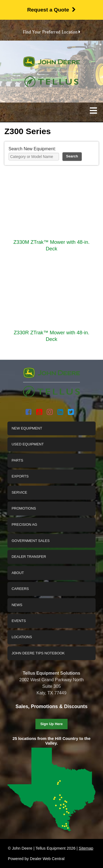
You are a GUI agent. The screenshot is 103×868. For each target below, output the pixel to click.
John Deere (51, 64)
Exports (20, 476)
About (18, 573)
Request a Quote (51, 10)
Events (19, 621)
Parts (17, 460)
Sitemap (86, 848)
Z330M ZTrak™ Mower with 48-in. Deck (51, 245)
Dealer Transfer (29, 557)
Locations (22, 637)
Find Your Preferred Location (51, 32)
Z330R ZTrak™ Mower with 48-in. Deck (51, 336)
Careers (20, 589)
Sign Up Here (52, 724)
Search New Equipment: (32, 149)
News (17, 605)
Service (19, 492)
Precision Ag (24, 525)
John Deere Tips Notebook (38, 653)
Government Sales (30, 541)
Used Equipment (28, 444)
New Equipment (27, 428)
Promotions (24, 508)
